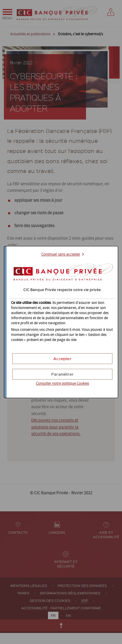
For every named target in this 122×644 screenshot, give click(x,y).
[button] (62, 359)
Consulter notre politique (62, 384)
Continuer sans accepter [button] (61, 254)
